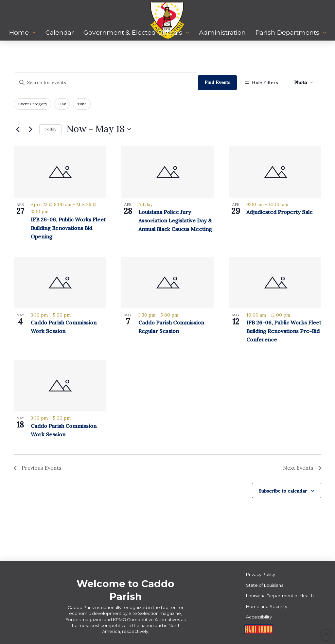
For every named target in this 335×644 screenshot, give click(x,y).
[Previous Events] (18, 129)
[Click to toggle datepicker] (99, 129)
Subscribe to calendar (283, 491)
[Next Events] (30, 129)
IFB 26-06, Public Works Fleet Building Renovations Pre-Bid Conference (284, 331)
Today (50, 129)
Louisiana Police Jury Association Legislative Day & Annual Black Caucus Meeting (175, 220)
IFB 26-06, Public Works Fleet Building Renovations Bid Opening (68, 228)
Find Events (217, 82)
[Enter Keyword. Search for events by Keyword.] (106, 83)
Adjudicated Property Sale (280, 212)
